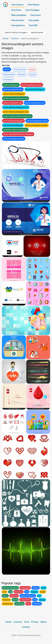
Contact (26, 627)
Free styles (34, 20)
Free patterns (18, 25)
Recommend (9, 74)
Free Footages (33, 10)
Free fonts (16, 10)
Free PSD (33, 25)
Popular (33, 74)
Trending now (19, 69)
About (43, 622)
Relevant (22, 74)
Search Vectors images (16, 32)
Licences (18, 622)
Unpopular (8, 79)
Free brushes (18, 20)
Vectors (15, 38)
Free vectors (17, 5)
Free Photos (33, 5)
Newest (32, 69)
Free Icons (35, 15)
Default (7, 69)
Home (6, 38)
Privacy (35, 622)
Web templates (19, 15)
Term (27, 622)
